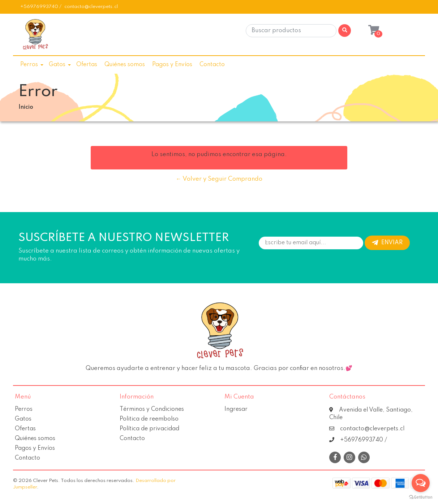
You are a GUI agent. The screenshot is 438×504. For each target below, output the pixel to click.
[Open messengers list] (421, 483)
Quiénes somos (125, 65)
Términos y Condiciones (152, 409)
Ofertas (87, 65)
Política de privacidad (149, 429)
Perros (29, 65)
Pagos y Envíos (172, 65)
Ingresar (236, 409)
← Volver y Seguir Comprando (219, 179)
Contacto (212, 65)
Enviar (387, 243)
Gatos (57, 65)
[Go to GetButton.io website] (421, 497)
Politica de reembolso (149, 419)
